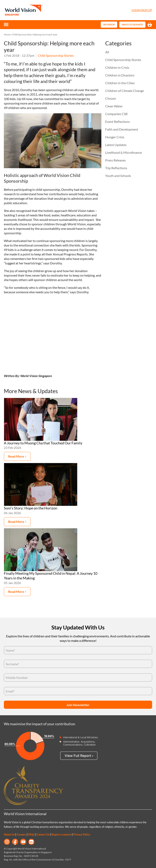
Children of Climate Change (125, 91)
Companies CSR (116, 114)
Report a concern (61, 834)
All (107, 52)
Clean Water (114, 106)
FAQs (31, 834)
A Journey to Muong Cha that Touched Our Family (43, 443)
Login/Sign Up (142, 10)
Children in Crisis (117, 67)
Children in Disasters (120, 75)
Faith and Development (122, 129)
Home (7, 34)
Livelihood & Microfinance (123, 152)
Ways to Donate (132, 25)
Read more (16, 456)
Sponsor (109, 25)
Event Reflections (118, 122)
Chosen (111, 98)
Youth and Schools (118, 176)
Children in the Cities (120, 83)
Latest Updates (116, 145)
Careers (21, 834)
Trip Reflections (116, 168)
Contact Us (43, 834)
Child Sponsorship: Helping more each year (35, 34)
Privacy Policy (82, 834)
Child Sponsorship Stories (56, 55)
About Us (9, 834)
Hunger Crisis (115, 137)
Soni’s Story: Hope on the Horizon (31, 508)
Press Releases (115, 160)
